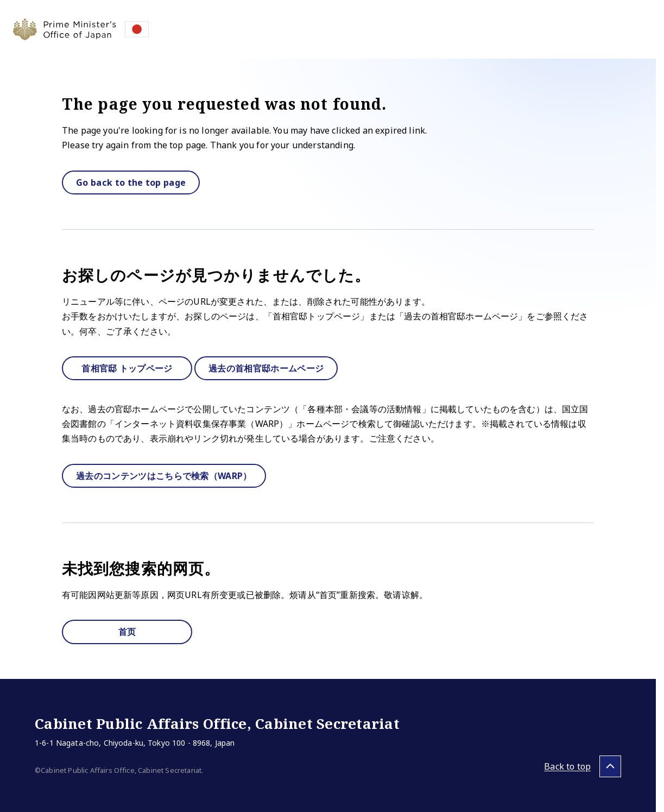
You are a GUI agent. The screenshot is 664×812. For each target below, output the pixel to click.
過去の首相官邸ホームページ (266, 368)
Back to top (567, 766)
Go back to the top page (131, 182)
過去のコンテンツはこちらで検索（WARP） (164, 476)
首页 (127, 632)
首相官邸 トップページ (127, 368)
